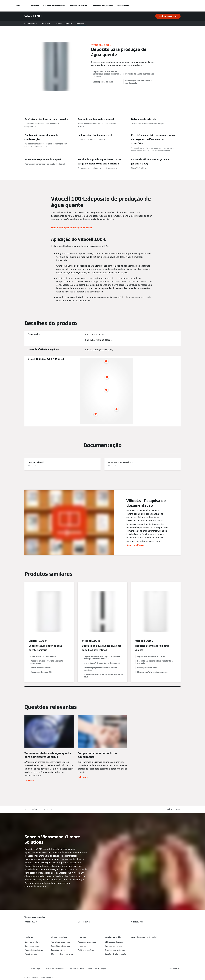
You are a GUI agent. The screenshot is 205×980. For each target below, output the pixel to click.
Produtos (35, 6)
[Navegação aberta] (18, 6)
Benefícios (46, 24)
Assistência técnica (79, 6)
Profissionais (123, 6)
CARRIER (50, 977)
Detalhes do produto (64, 24)
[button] (174, 809)
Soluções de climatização (54, 6)
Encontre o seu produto (102, 6)
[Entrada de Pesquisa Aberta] (179, 6)
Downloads (81, 24)
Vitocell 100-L (49, 809)
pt (25, 809)
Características (31, 24)
